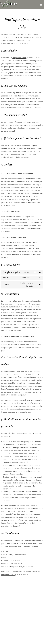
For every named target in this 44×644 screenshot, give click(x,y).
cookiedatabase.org (9, 575)
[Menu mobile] (41, 4)
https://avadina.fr (20, 58)
